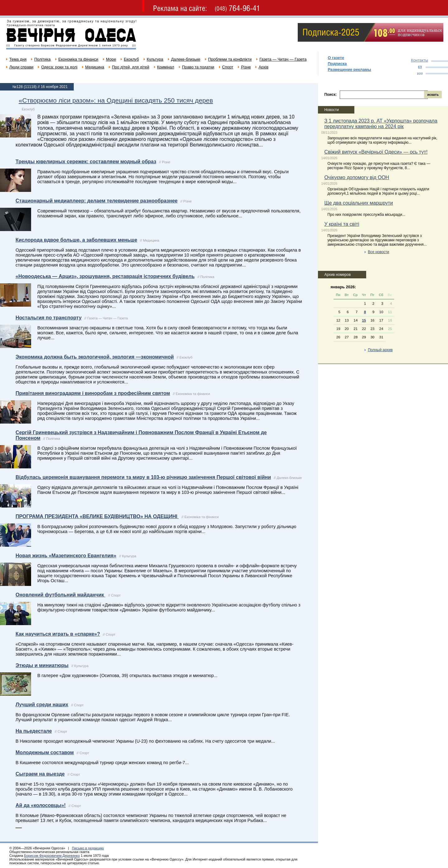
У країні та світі (342, 224)
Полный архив (380, 350)
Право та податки (198, 67)
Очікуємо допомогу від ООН (357, 177)
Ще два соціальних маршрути (359, 203)
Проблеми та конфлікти (230, 59)
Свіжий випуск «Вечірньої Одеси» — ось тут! (376, 152)
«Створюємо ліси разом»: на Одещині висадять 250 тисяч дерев (116, 100)
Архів (264, 67)
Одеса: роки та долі (59, 67)
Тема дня (18, 59)
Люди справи (21, 67)
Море (111, 59)
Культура (155, 59)
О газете (336, 58)
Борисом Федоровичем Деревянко (52, 856)
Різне (246, 67)
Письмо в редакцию (88, 848)
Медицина (95, 67)
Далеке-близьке (186, 59)
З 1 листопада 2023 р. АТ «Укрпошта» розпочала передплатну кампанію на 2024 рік (381, 124)
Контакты (420, 60)
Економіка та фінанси (78, 59)
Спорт (228, 67)
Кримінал (166, 67)
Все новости (378, 252)
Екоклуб (131, 59)
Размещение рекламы (349, 70)
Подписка (337, 64)
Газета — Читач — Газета (283, 59)
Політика (42, 59)
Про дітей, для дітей (131, 67)
